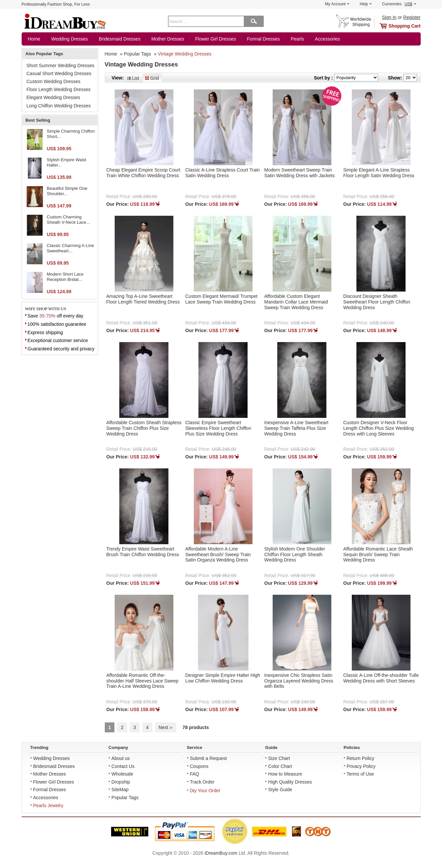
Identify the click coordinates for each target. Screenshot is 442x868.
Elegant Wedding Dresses (54, 97)
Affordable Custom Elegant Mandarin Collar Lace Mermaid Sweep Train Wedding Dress (296, 302)
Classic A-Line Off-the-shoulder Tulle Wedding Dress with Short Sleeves (381, 678)
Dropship (121, 782)
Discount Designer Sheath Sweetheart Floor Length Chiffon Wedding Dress (377, 302)
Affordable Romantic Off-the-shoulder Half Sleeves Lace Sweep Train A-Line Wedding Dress (143, 681)
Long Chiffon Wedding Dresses (59, 106)
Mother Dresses (168, 39)
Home (34, 39)
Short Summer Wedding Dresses (61, 65)
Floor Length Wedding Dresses (59, 89)
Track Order (202, 782)
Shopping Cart (404, 26)
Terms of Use (360, 774)
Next (166, 727)
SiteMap (120, 790)
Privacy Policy (361, 766)
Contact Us (123, 766)
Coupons (199, 766)
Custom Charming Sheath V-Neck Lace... (68, 220)
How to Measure (285, 774)
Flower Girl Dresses (216, 39)
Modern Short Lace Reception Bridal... (65, 277)
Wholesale (122, 774)
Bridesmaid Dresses (120, 39)
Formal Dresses (264, 39)
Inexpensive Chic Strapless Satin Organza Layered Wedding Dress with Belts (299, 681)
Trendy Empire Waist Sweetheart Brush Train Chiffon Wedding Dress (143, 552)
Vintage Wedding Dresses (184, 54)
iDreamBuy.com (221, 853)
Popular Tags (137, 54)
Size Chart (279, 758)
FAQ (195, 774)
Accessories (327, 39)
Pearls (297, 39)
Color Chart (280, 766)
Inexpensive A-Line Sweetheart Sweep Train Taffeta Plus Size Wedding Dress (296, 428)
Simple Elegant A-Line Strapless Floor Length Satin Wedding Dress (379, 173)
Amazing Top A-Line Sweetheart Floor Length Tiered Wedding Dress (143, 299)
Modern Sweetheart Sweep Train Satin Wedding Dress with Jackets (299, 173)
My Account (337, 4)
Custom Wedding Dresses (54, 81)
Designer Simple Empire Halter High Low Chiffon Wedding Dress (223, 678)
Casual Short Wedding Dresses (59, 73)
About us (121, 758)
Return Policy (360, 758)
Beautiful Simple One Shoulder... (67, 191)
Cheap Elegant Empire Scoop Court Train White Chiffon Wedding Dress (144, 173)
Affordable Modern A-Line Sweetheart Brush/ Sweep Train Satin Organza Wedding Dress (218, 555)
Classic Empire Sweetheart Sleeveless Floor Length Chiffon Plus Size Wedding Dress (218, 428)
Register (412, 17)
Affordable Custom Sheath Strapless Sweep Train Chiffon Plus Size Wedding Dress (144, 428)
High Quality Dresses (290, 782)
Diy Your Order (205, 791)
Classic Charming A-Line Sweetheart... (71, 248)
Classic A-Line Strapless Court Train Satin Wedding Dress (222, 173)
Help (366, 4)
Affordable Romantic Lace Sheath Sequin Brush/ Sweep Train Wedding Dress (378, 555)
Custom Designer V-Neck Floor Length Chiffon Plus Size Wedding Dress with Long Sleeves (378, 428)
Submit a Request (208, 758)
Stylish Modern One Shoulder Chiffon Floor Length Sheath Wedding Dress (295, 555)
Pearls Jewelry (48, 806)
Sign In (389, 17)
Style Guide (280, 790)
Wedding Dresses (70, 39)
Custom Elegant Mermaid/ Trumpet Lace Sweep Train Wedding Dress (221, 299)
